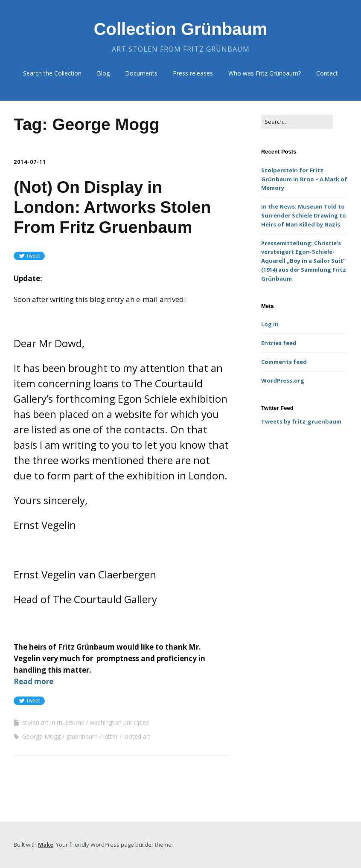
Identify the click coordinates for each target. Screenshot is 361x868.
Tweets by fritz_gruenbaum (301, 421)
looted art (137, 736)
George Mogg (41, 736)
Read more (33, 681)
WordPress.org (283, 380)
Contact (327, 73)
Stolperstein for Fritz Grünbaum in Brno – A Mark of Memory (304, 179)
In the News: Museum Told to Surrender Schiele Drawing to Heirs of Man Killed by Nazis (304, 215)
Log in (270, 324)
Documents (141, 73)
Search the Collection (52, 73)
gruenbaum (82, 736)
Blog (103, 73)
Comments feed (284, 362)
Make (46, 845)
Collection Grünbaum (181, 29)
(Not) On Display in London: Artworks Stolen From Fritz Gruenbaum (112, 207)
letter (111, 736)
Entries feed (279, 343)
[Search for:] (297, 122)
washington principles (119, 722)
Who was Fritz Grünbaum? (265, 73)
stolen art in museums (53, 722)
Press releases (193, 73)
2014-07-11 (30, 162)
